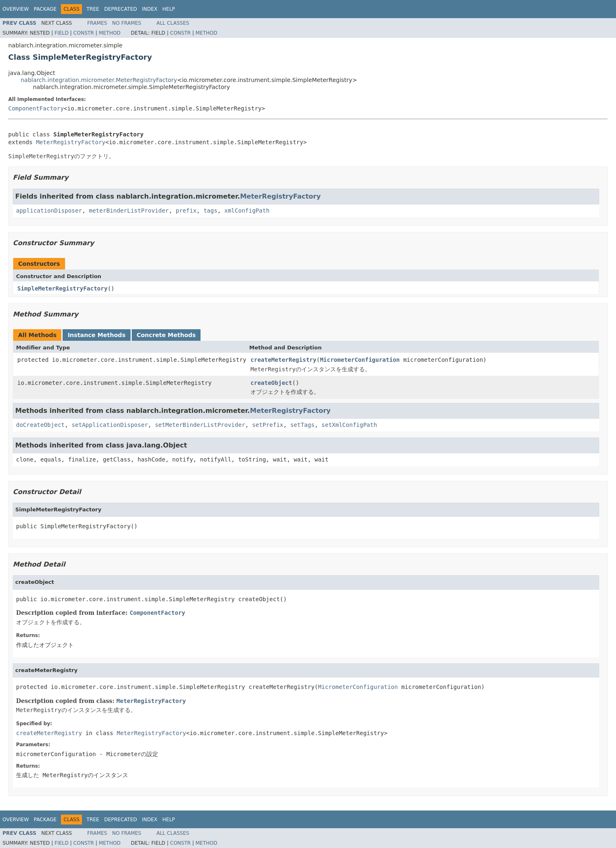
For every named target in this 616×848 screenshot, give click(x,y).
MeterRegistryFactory (71, 142)
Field (61, 33)
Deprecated (121, 9)
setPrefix (268, 425)
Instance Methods (96, 335)
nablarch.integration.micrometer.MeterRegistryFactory (99, 80)
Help (169, 9)
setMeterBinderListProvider (200, 425)
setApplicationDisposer (110, 425)
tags (210, 211)
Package (45, 9)
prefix (186, 211)
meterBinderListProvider (129, 211)
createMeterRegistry (283, 360)
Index (150, 9)
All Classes (173, 23)
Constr (84, 33)
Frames (97, 23)
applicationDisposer (49, 211)
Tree (93, 9)
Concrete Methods (166, 335)
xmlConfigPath (247, 211)
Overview (16, 9)
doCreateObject (40, 425)
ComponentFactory (36, 108)
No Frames (127, 23)
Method (110, 33)
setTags (302, 425)
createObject (271, 383)
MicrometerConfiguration (360, 360)
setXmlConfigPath (349, 425)
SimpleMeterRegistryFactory (62, 288)
